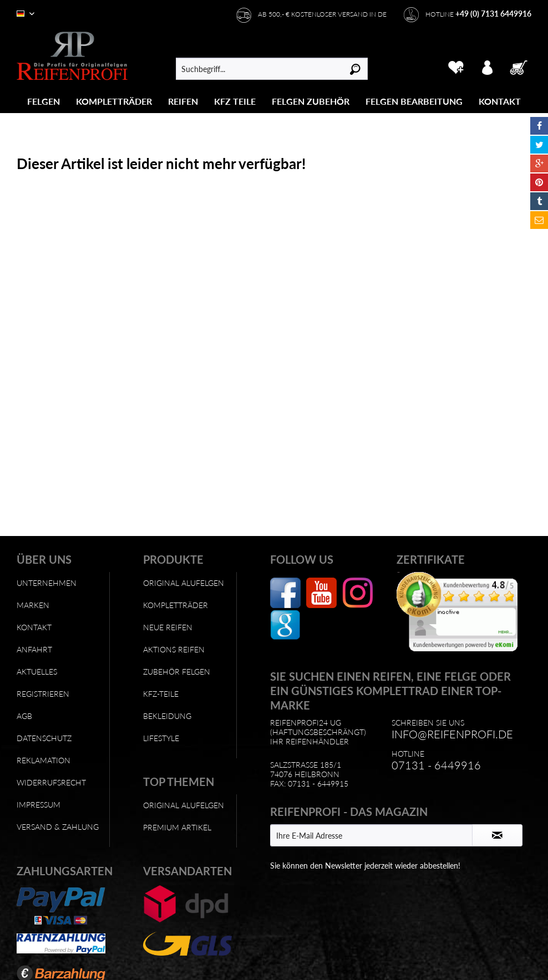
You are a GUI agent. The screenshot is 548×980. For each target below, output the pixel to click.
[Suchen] (355, 69)
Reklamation (44, 760)
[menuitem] (44, 101)
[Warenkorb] (520, 66)
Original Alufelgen (184, 583)
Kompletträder (176, 605)
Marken (33, 605)
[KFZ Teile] (235, 101)
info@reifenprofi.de (452, 734)
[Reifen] (183, 101)
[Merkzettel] (456, 66)
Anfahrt (34, 649)
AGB (24, 716)
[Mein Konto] (488, 66)
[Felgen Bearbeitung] (414, 101)
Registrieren (43, 694)
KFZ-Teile (161, 694)
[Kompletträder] (114, 101)
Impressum (39, 805)
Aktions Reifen (174, 649)
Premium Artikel (177, 827)
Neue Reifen (168, 627)
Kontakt (34, 627)
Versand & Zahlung (58, 827)
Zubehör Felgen (177, 672)
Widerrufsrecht (51, 782)
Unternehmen (47, 583)
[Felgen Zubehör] (311, 101)
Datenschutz (44, 738)
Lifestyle (161, 738)
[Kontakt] (500, 101)
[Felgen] (44, 101)
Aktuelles (37, 672)
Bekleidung (167, 716)
